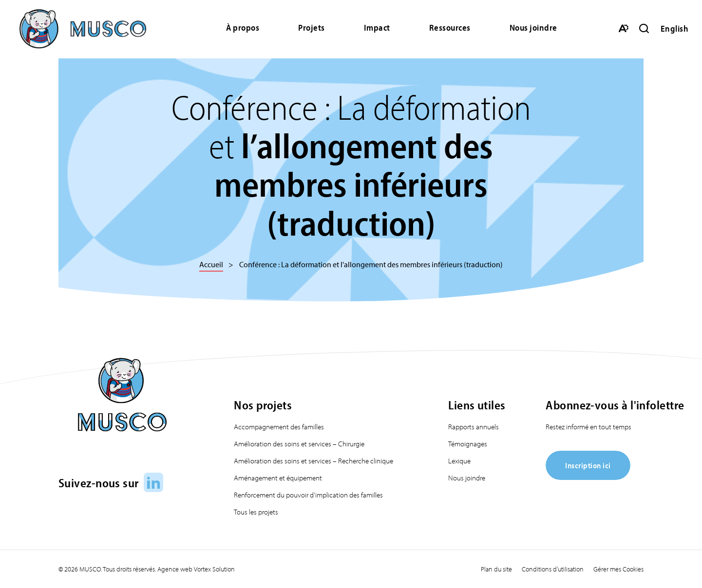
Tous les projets (256, 512)
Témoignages (468, 444)
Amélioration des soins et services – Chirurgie (299, 444)
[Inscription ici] (588, 477)
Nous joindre (533, 28)
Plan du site (496, 569)
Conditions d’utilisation (553, 569)
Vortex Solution (214, 569)
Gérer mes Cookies (618, 569)
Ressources (450, 28)
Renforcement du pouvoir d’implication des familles (308, 495)
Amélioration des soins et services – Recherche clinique (313, 461)
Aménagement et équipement (278, 478)
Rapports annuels (474, 427)
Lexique (459, 461)
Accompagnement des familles (279, 427)
